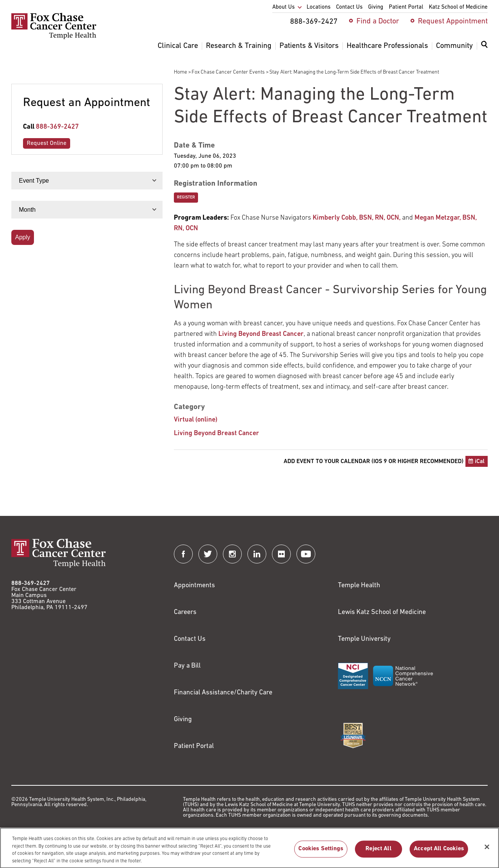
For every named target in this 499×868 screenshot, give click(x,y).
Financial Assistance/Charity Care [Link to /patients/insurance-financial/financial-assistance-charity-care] (223, 693)
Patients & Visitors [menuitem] (309, 46)
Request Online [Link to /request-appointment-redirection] (47, 143)
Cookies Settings (321, 852)
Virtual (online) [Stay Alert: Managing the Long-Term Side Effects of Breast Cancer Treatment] (196, 420)
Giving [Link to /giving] (183, 719)
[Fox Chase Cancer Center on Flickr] (281, 554)
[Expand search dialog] (484, 46)
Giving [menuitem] (376, 7)
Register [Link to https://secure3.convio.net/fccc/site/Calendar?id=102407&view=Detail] (186, 198)
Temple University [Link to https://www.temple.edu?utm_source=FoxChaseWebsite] (364, 639)
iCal (480, 462)
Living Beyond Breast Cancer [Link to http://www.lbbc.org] (261, 334)
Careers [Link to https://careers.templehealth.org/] (185, 612)
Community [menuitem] (454, 46)
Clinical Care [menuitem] (178, 46)
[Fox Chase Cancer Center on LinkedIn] (257, 554)
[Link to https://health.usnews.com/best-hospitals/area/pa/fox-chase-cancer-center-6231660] (353, 736)
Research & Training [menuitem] (239, 46)
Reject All (378, 852)
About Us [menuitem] (283, 7)
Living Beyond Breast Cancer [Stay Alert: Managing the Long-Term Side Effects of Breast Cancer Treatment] (216, 433)
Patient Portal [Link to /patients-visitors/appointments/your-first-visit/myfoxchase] (194, 746)
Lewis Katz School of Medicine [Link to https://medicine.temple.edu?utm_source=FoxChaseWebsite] (382, 612)
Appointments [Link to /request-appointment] (194, 586)
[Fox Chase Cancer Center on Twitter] (208, 554)
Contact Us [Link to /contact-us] (190, 639)
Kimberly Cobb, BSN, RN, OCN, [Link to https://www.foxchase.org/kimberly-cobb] (357, 218)
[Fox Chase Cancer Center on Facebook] (183, 554)
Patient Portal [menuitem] (406, 7)
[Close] (487, 850)
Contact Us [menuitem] (349, 7)
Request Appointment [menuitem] (453, 22)
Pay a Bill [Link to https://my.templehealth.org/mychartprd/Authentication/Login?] (187, 666)
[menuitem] (484, 49)
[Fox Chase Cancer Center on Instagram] (232, 554)
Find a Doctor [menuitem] (378, 22)
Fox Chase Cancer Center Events (228, 72)
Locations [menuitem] (319, 7)
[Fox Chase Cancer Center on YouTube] (306, 554)
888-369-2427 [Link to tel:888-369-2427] (57, 127)
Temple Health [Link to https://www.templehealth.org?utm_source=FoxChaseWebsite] (359, 586)
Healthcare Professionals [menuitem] (387, 46)
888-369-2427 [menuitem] (314, 22)
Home (180, 72)
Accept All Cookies (439, 852)
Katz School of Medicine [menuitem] (458, 7)
